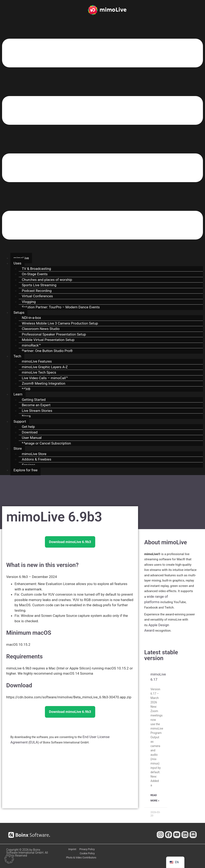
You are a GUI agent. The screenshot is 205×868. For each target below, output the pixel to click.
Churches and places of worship (47, 280)
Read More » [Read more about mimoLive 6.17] (155, 798)
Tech (17, 356)
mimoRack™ (31, 345)
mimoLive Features (37, 361)
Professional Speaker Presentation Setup (54, 334)
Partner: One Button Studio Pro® (47, 351)
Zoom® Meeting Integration (44, 383)
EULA (34, 742)
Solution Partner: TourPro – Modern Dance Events (61, 307)
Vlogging (29, 302)
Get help (28, 427)
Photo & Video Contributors (81, 858)
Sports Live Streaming (39, 285)
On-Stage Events (35, 274)
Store (18, 448)
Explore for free (25, 470)
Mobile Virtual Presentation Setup (48, 340)
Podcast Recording (37, 291)
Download (30, 432)
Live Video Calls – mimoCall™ (45, 378)
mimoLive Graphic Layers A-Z (45, 367)
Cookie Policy (87, 853)
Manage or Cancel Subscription (46, 443)
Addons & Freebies (36, 459)
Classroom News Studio (41, 329)
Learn (18, 394)
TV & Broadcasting (36, 269)
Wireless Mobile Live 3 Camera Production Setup (60, 323)
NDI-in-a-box (31, 318)
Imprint (72, 849)
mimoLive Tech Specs (39, 372)
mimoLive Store (34, 454)
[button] (102, 140)
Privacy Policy (87, 849)
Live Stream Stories (37, 411)
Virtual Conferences (37, 296)
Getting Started (34, 400)
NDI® (26, 389)
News (26, 416)
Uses (17, 263)
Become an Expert (36, 405)
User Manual (32, 438)
